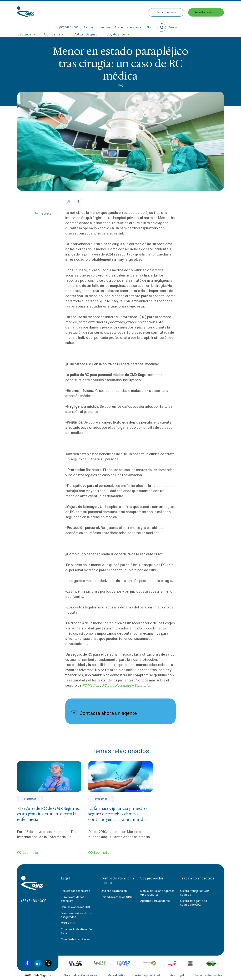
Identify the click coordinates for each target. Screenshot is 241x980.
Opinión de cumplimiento (77, 940)
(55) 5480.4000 (100, 9)
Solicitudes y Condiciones (81, 976)
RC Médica (91, 685)
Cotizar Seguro (84, 24)
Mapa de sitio (116, 976)
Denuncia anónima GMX (76, 907)
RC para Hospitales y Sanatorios (127, 685)
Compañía (51, 24)
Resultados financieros (75, 891)
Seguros (24, 24)
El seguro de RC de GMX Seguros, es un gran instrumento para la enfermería (48, 814)
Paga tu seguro (166, 24)
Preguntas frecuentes (208, 976)
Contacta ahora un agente (108, 713)
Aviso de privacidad (147, 976)
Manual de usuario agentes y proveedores (157, 893)
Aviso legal (177, 976)
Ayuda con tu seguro (128, 9)
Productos (30, 799)
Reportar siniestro (206, 24)
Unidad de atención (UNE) (117, 897)
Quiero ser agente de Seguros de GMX (194, 903)
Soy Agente (114, 24)
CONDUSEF (68, 924)
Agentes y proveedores (155, 901)
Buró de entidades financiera (72, 899)
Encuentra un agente (159, 9)
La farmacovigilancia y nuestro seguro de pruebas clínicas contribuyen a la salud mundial (118, 814)
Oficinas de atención (114, 891)
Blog (180, 9)
